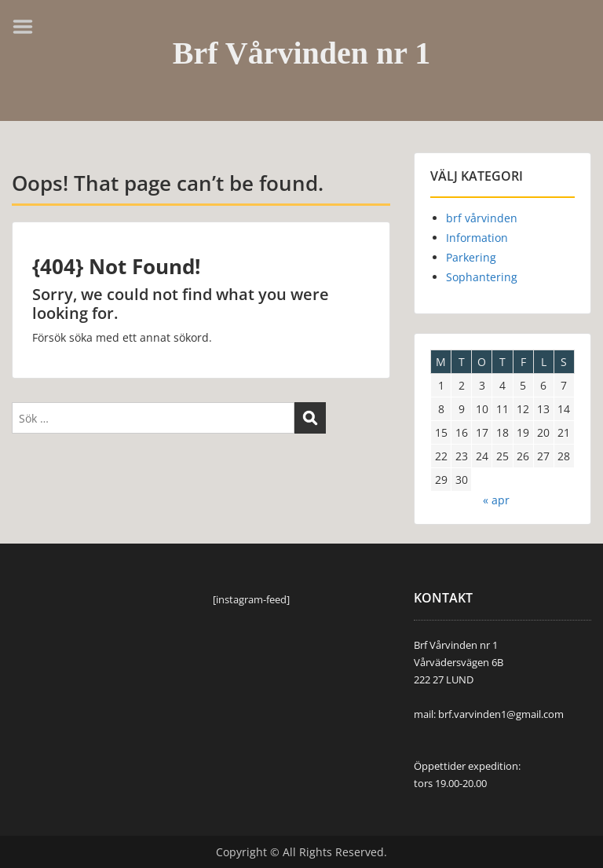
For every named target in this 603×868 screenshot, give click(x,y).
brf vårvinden (482, 218)
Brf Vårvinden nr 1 (302, 53)
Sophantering (482, 277)
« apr (496, 500)
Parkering (471, 257)
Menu (28, 27)
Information (477, 238)
